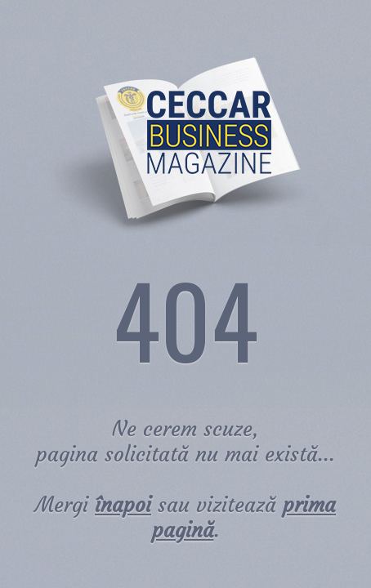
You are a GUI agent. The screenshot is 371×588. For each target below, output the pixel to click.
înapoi (123, 505)
